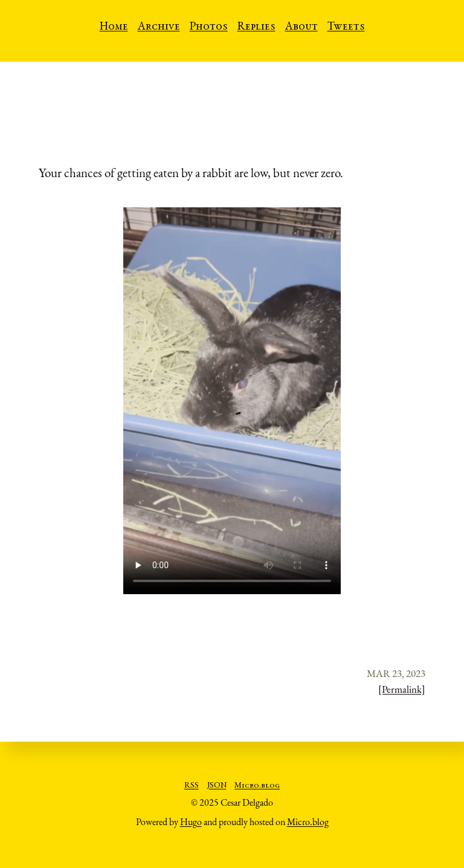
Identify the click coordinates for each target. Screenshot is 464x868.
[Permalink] (402, 689)
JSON (217, 786)
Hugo (191, 822)
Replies (256, 27)
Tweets (346, 27)
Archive (159, 27)
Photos (209, 27)
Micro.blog (257, 786)
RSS (192, 786)
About (301, 27)
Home (114, 27)
